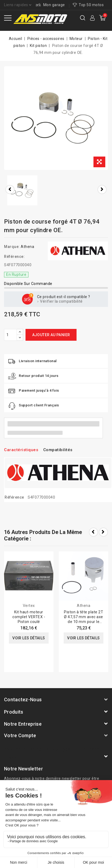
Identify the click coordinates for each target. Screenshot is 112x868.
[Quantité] (10, 335)
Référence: (14, 257)
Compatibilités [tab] (58, 450)
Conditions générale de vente (56, 829)
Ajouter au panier (51, 335)
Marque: (12, 247)
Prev (93, 532)
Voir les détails (29, 638)
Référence (14, 497)
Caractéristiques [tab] (21, 450)
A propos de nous (36, 822)
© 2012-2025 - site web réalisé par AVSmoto (56, 850)
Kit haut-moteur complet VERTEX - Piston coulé (29, 617)
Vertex (29, 606)
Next (103, 532)
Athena (27, 247)
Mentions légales (72, 822)
